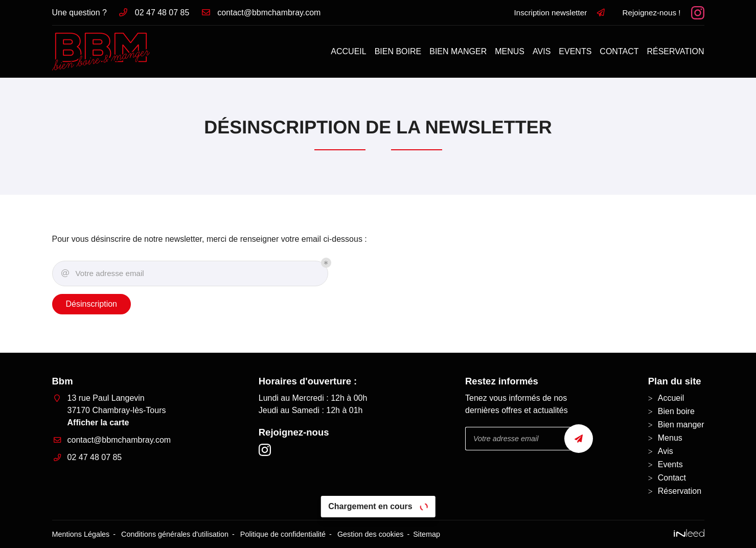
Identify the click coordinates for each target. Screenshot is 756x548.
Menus (510, 51)
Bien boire (398, 51)
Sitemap (427, 534)
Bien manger (458, 51)
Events (575, 51)
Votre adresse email (102, 274)
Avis (542, 51)
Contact (619, 51)
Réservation (675, 51)
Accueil (348, 51)
